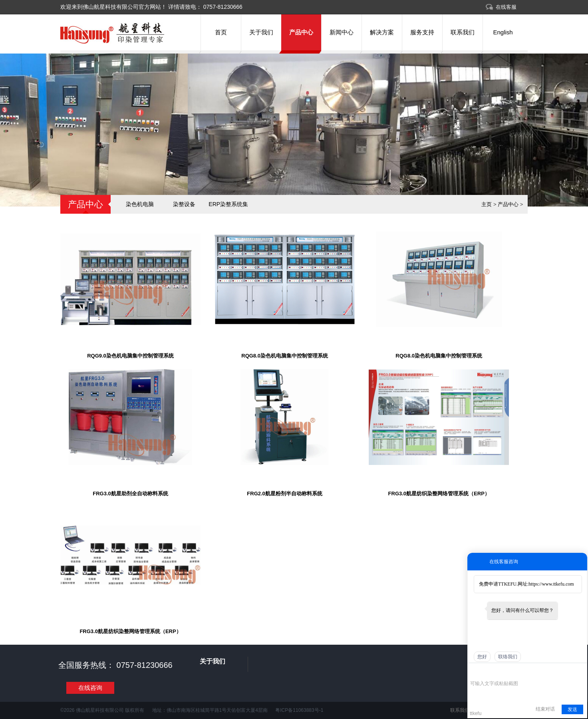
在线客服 (506, 7)
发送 (572, 709)
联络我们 (508, 657)
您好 (482, 657)
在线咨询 (90, 688)
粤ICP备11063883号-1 (299, 710)
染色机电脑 (140, 204)
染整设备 (184, 204)
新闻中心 (342, 32)
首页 (221, 32)
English (503, 32)
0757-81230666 (222, 7)
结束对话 (545, 709)
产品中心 (301, 32)
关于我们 (261, 32)
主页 (487, 204)
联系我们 (463, 32)
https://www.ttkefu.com (551, 584)
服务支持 (422, 32)
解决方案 (382, 32)
